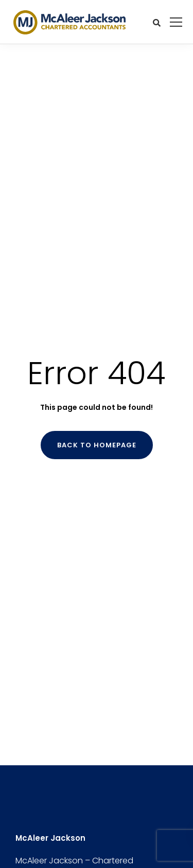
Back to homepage (97, 445)
